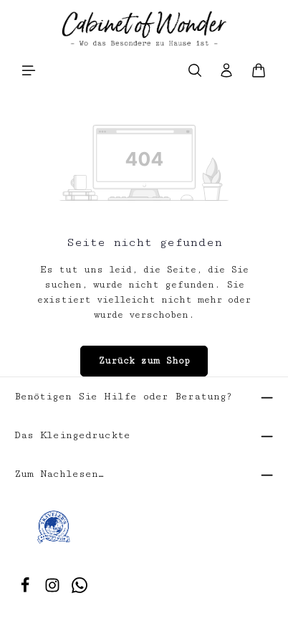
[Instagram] (55, 590)
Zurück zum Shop (144, 361)
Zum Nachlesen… (59, 474)
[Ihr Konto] (226, 70)
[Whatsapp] (80, 590)
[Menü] (29, 70)
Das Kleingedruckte (72, 435)
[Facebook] (28, 590)
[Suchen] (195, 70)
